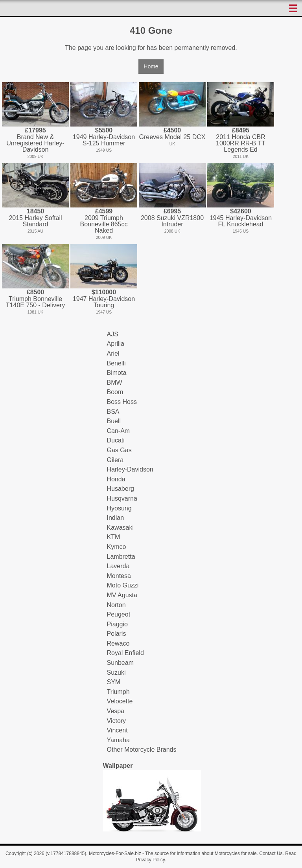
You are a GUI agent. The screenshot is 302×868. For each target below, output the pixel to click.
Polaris (117, 634)
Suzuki (116, 673)
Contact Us (271, 853)
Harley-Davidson (130, 469)
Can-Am (119, 431)
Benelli (116, 363)
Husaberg (121, 489)
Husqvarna (122, 498)
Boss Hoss (122, 402)
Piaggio (117, 624)
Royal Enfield (125, 653)
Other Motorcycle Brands (142, 750)
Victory (117, 721)
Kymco (117, 547)
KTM (114, 537)
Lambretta (121, 557)
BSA (113, 412)
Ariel (113, 353)
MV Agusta (122, 595)
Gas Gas (119, 450)
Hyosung (119, 508)
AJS (113, 334)
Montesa (119, 576)
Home (151, 66)
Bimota (117, 373)
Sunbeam (121, 663)
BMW (115, 383)
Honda (116, 479)
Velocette (120, 701)
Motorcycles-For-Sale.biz (115, 853)
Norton (116, 605)
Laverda (118, 566)
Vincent (117, 730)
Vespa (116, 711)
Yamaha (118, 740)
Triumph (118, 692)
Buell (114, 421)
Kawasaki (120, 528)
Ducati (116, 440)
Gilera (115, 460)
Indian (116, 518)
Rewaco (118, 643)
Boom (115, 392)
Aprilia (116, 344)
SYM (114, 682)
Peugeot (119, 614)
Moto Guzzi (123, 585)
